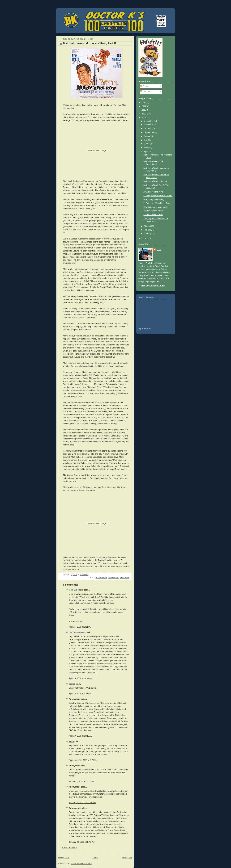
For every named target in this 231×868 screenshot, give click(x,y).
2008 (144, 118)
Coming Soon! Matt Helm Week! (158, 196)
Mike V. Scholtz (76, 590)
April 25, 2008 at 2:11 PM (80, 627)
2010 (144, 110)
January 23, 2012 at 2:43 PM (82, 842)
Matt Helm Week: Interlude (156, 181)
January (148, 234)
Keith (71, 742)
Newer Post (63, 858)
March (147, 226)
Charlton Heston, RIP (153, 215)
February (148, 230)
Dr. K (159, 250)
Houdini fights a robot (153, 211)
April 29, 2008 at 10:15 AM (81, 736)
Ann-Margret (101, 578)
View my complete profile (153, 285)
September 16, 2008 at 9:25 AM (83, 760)
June (147, 144)
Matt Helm (125, 578)
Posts (144, 86)
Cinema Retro (107, 557)
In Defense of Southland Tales (157, 203)
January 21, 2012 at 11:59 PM (82, 803)
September (149, 132)
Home (95, 858)
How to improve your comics (156, 207)
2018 (144, 102)
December (149, 121)
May (146, 148)
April (146, 151)
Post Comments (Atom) (81, 864)
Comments (146, 92)
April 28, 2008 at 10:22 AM (81, 678)
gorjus (72, 684)
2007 (144, 239)
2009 (144, 114)
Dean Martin (113, 578)
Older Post (127, 858)
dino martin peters (78, 632)
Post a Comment (69, 847)
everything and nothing (154, 199)
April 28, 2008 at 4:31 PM (80, 693)
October (148, 129)
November (149, 125)
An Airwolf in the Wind (153, 192)
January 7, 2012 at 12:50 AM (82, 781)
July (146, 140)
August (148, 136)
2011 (144, 106)
